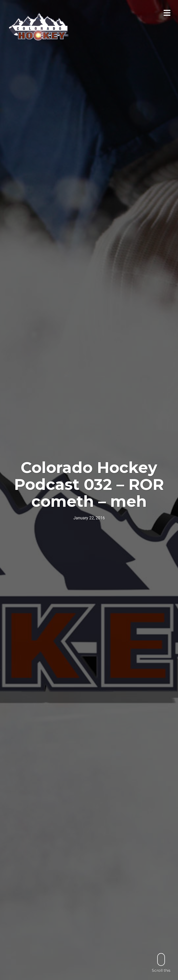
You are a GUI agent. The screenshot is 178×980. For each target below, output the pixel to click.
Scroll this (161, 963)
